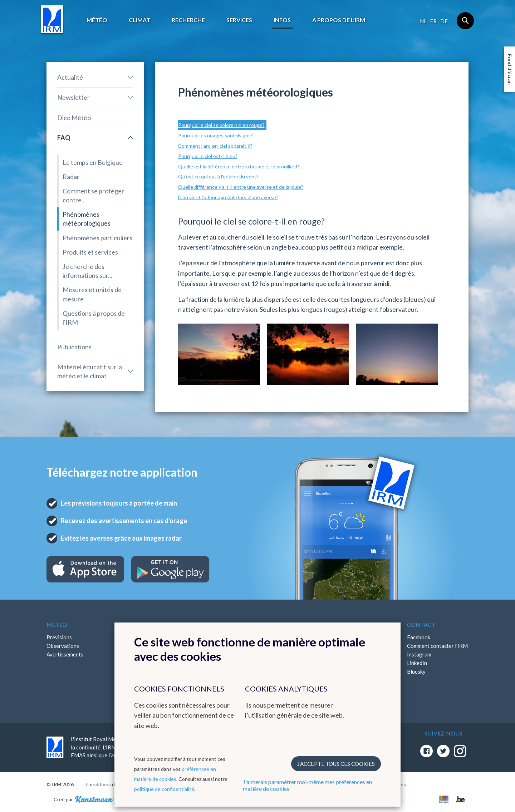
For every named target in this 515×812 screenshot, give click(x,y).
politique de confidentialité (164, 789)
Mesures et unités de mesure (92, 294)
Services (239, 20)
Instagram (419, 654)
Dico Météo (74, 118)
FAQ (64, 138)
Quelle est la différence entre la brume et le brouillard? (239, 166)
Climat (139, 20)
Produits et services (90, 252)
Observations (63, 646)
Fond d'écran (510, 69)
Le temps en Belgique (93, 162)
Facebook (419, 637)
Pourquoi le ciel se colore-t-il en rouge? (221, 125)
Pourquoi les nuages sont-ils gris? (215, 135)
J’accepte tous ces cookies (336, 764)
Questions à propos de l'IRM (94, 318)
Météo (97, 20)
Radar (71, 177)
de (444, 21)
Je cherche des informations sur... (87, 271)
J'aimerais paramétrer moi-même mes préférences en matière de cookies (307, 785)
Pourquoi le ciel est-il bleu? (208, 156)
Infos (282, 20)
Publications (74, 347)
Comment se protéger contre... (93, 195)
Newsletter (73, 97)
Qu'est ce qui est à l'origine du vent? (218, 176)
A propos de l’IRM (339, 20)
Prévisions (59, 637)
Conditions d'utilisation (112, 784)
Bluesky (416, 671)
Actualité (70, 77)
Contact (421, 624)
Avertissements (65, 654)
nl (423, 21)
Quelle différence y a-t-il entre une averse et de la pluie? (241, 187)
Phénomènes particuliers (97, 238)
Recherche (188, 20)
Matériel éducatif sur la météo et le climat (90, 371)
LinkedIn (417, 663)
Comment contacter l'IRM (437, 646)
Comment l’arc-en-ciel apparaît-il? (215, 146)
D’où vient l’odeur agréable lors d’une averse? (228, 197)
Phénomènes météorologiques (87, 219)
